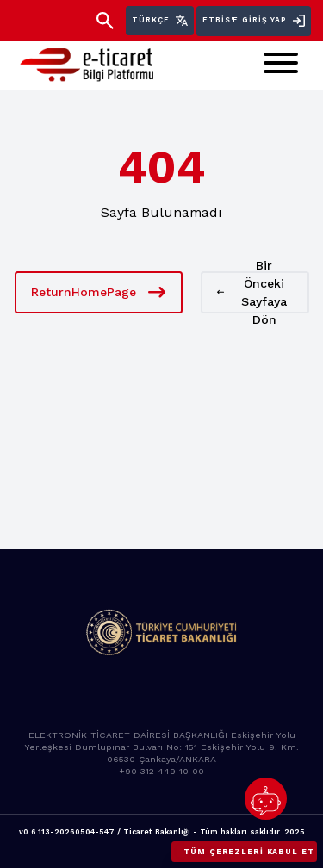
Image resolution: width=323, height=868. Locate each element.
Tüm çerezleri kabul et (248, 852)
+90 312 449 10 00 (161, 771)
